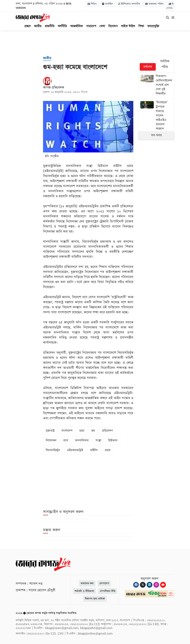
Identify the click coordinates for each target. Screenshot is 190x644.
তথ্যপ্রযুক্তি (153, 26)
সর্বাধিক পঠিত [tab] (165, 64)
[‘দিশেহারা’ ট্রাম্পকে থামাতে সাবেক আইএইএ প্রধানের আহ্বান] (156, 116)
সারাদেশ (91, 26)
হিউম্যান (113, 440)
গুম (93, 431)
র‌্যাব (66, 440)
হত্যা (82, 431)
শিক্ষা (141, 26)
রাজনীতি (50, 26)
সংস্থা (98, 440)
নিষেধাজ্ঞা (51, 440)
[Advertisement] (98, 43)
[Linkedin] (150, 585)
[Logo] (33, 17)
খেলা (102, 26)
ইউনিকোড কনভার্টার (129, 4)
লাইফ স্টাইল (128, 26)
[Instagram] (156, 585)
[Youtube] (163, 585)
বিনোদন (113, 26)
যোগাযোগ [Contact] (104, 583)
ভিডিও (92, 4)
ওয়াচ (108, 450)
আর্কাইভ (107, 4)
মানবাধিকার (82, 440)
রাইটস (94, 450)
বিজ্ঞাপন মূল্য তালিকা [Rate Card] (95, 599)
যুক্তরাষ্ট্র (50, 431)
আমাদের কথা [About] (87, 583)
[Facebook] (136, 585)
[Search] (168, 18)
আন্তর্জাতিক (77, 26)
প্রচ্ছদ (28, 26)
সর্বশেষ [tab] (148, 67)
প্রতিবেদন (107, 431)
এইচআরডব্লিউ (75, 450)
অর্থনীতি (62, 26)
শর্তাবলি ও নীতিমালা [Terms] (84, 591)
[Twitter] (143, 585)
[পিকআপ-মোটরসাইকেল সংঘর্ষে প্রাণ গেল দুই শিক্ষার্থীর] (156, 85)
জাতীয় (38, 26)
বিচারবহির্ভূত (53, 450)
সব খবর (156, 135)
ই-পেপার (170, 6)
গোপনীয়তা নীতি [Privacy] (108, 591)
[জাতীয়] (47, 58)
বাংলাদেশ (67, 431)
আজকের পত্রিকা (154, 4)
